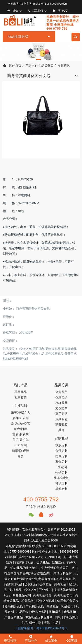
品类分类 (47, 66)
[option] (41, 51)
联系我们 (38, 11)
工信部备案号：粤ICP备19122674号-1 (41, 628)
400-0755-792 (41, 499)
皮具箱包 (64, 66)
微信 (15, 11)
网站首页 (12, 66)
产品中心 (31, 66)
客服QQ (63, 11)
